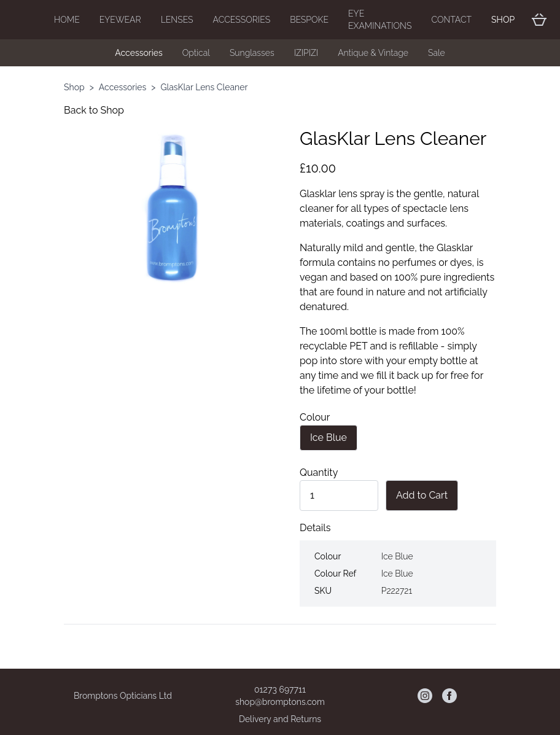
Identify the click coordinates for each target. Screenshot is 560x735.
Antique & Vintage (373, 53)
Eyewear (120, 20)
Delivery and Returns (280, 719)
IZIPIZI (306, 53)
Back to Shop (94, 110)
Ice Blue (329, 437)
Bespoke (309, 20)
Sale (437, 53)
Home (67, 20)
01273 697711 (280, 690)
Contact (451, 20)
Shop (503, 20)
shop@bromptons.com (280, 702)
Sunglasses (252, 53)
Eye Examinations (380, 20)
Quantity (319, 472)
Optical (196, 53)
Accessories (242, 20)
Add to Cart (422, 495)
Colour (315, 417)
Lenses (177, 20)
